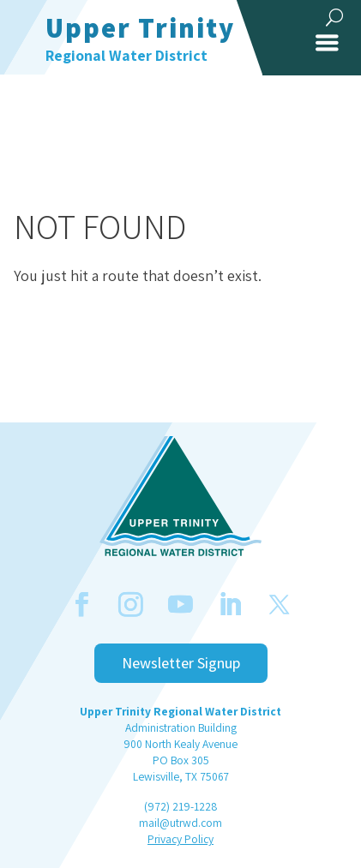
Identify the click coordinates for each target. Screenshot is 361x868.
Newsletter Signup (181, 663)
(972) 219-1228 (180, 806)
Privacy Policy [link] (180, 839)
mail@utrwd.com (180, 823)
